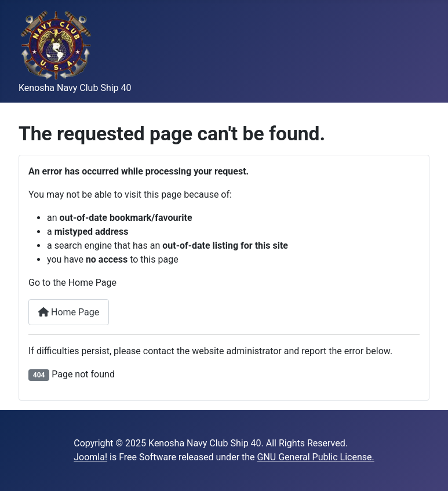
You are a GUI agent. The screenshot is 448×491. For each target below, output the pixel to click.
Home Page (69, 312)
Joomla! (90, 457)
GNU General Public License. (316, 457)
